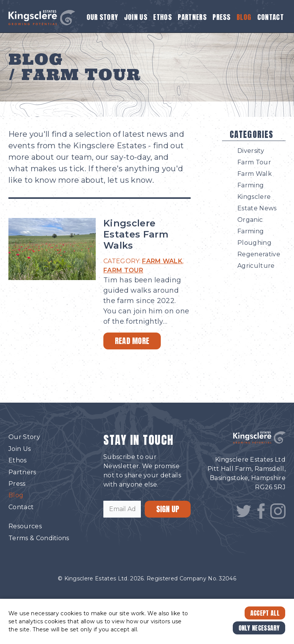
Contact (270, 17)
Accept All (265, 613)
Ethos (163, 17)
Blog (244, 17)
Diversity (251, 151)
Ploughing (254, 243)
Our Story (102, 17)
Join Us (136, 17)
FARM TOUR (123, 270)
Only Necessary (259, 628)
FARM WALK (162, 261)
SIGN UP (168, 509)
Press (222, 17)
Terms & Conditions (39, 538)
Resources (25, 526)
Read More (132, 341)
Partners (192, 17)
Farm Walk (255, 174)
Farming (251, 185)
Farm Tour (254, 162)
